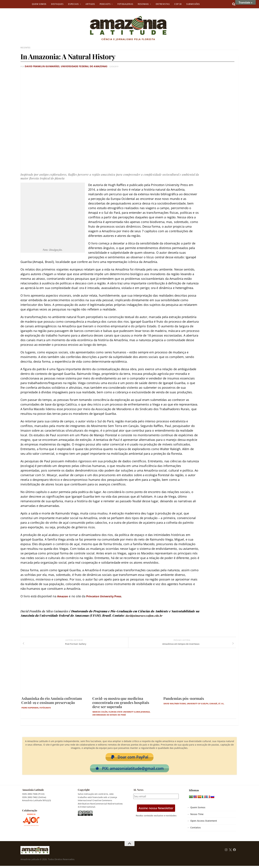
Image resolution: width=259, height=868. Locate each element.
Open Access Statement (204, 823)
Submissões (193, 4)
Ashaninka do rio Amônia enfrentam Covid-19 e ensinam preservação (52, 700)
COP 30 (178, 4)
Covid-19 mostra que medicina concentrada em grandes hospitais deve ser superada (121, 702)
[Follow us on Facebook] (235, 852)
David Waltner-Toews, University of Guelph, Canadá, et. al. (194, 703)
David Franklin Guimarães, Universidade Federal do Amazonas (57, 66)
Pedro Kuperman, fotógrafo (36, 707)
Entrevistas (163, 4)
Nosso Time (197, 816)
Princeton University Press (107, 596)
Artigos (90, 4)
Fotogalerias (125, 4)
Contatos (195, 830)
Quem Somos (39, 4)
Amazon (63, 596)
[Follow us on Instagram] (226, 852)
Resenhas (143, 4)
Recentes (26, 48)
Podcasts (105, 4)
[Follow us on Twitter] (230, 852)
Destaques (57, 4)
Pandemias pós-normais (184, 698)
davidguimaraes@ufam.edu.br (147, 615)
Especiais (73, 4)
